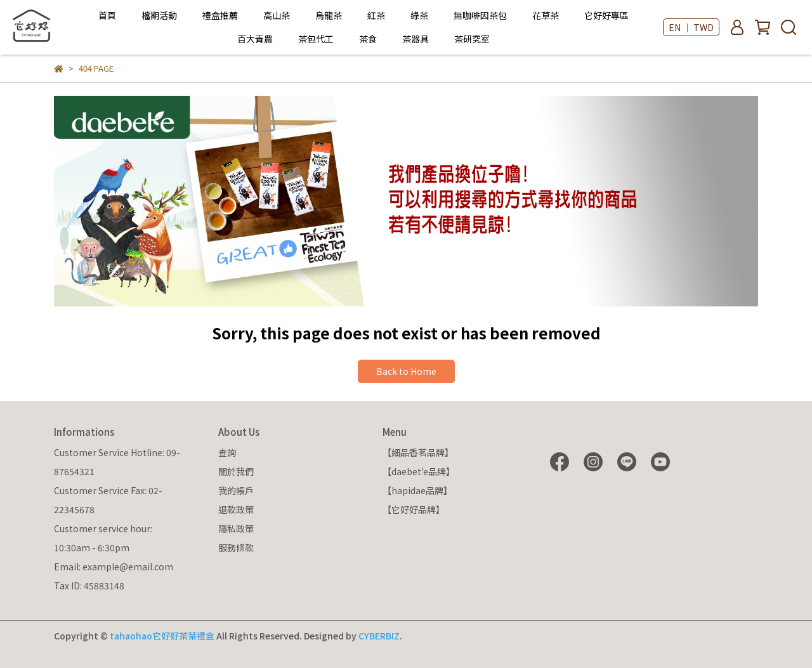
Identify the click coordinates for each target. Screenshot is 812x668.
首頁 (107, 15)
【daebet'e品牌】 (419, 471)
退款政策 (236, 509)
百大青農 (255, 39)
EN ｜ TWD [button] (691, 27)
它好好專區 (606, 15)
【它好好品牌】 (414, 509)
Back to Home (406, 371)
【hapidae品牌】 (417, 490)
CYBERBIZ (379, 636)
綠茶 (419, 15)
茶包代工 (316, 39)
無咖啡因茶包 (480, 15)
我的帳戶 (236, 490)
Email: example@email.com (114, 566)
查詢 (227, 452)
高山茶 (277, 15)
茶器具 (416, 39)
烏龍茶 (329, 15)
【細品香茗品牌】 (418, 452)
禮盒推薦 (220, 15)
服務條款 (236, 547)
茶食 (368, 39)
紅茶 (376, 15)
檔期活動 (159, 15)
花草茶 (546, 15)
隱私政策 (236, 528)
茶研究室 (472, 39)
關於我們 (236, 471)
